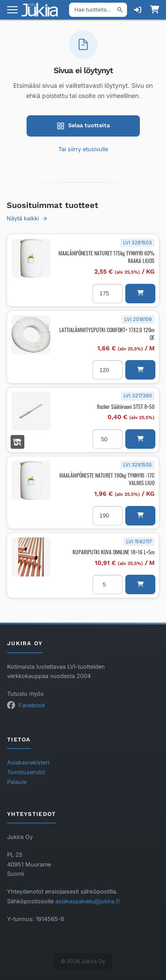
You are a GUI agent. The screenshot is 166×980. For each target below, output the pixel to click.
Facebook (32, 705)
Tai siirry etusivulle (83, 149)
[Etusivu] (42, 10)
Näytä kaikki (27, 218)
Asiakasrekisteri (28, 762)
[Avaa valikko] (12, 10)
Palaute (17, 782)
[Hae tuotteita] (98, 10)
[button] (140, 294)
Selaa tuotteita (83, 126)
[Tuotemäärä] (108, 294)
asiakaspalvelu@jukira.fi (87, 901)
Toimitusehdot (26, 772)
